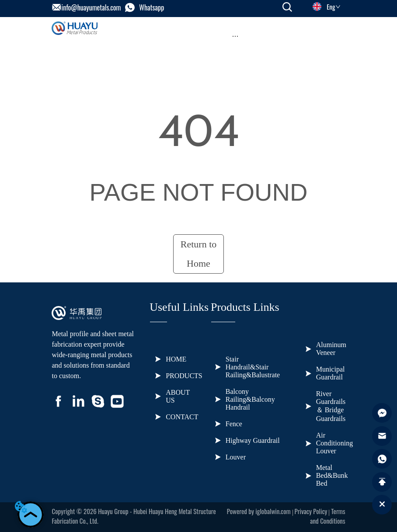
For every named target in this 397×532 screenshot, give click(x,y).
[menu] (235, 36)
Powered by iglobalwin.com (259, 511)
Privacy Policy (311, 511)
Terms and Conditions (327, 516)
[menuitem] (235, 36)
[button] (235, 36)
